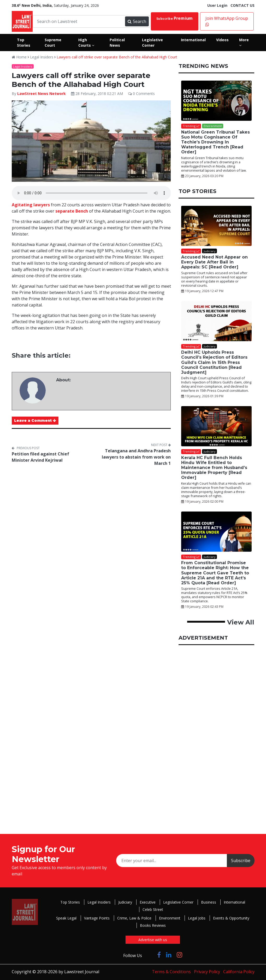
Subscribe (174, 18)
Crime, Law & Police (134, 918)
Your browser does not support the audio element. (91, 193)
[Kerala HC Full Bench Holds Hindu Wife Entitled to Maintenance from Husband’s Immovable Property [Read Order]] (216, 426)
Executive (148, 902)
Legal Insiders (42, 57)
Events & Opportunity (231, 918)
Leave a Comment (35, 420)
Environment (170, 918)
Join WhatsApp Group (227, 21)
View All (241, 622)
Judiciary (125, 902)
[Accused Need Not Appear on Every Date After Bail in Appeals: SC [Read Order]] (216, 226)
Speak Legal (66, 918)
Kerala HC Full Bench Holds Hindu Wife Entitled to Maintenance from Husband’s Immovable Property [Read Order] (214, 468)
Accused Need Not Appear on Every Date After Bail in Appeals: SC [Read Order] (214, 262)
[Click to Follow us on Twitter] (150, 955)
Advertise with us (153, 940)
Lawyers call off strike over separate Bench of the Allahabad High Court (117, 57)
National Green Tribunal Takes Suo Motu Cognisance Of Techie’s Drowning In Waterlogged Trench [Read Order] (215, 142)
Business (209, 902)
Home (19, 57)
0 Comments (141, 94)
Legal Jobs (197, 918)
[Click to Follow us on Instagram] (179, 955)
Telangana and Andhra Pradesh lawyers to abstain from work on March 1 (136, 457)
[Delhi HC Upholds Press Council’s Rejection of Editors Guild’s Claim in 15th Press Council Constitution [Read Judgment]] (216, 321)
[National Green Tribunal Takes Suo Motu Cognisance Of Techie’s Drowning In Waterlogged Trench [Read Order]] (216, 101)
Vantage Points (97, 918)
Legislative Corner (178, 902)
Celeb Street (153, 909)
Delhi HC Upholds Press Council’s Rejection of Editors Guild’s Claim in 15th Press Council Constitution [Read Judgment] (214, 362)
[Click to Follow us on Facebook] (159, 955)
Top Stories (70, 902)
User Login (217, 5)
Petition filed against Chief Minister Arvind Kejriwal (40, 457)
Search (137, 21)
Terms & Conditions (171, 972)
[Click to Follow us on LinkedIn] (169, 955)
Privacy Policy (207, 972)
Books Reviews (153, 925)
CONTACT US (243, 5)
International (234, 902)
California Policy (239, 972)
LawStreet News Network (42, 94)
